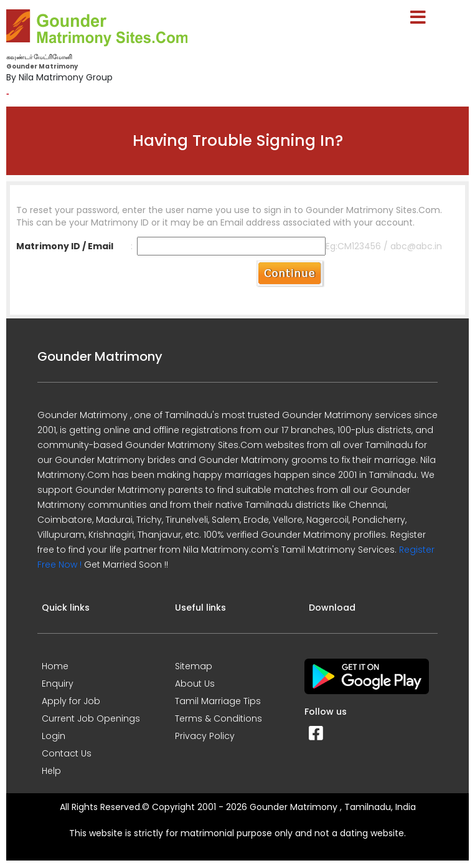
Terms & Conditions (219, 718)
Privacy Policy (205, 736)
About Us (195, 684)
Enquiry (58, 684)
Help (51, 771)
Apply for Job (71, 701)
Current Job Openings (91, 718)
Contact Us (67, 753)
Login (54, 736)
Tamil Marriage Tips (218, 701)
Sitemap (194, 666)
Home (55, 666)
